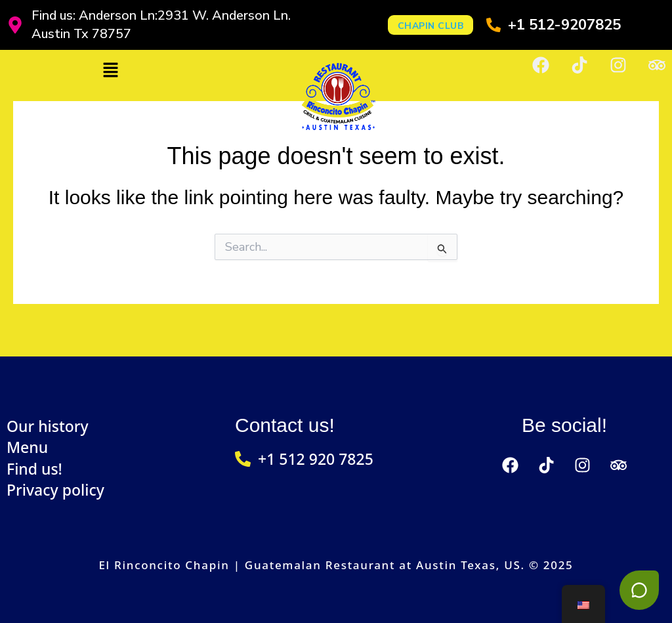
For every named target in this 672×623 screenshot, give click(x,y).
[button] (110, 71)
